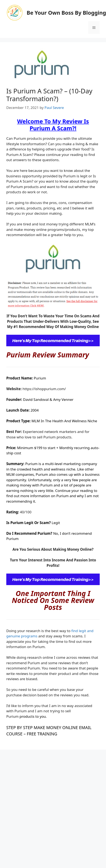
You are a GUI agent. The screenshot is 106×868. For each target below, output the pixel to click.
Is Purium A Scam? (59, 125)
